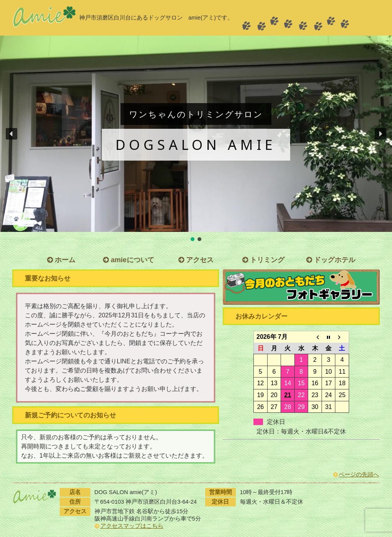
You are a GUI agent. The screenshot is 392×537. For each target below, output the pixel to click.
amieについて (128, 260)
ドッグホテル (331, 260)
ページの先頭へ (359, 475)
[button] (11, 134)
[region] (196, 139)
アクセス (196, 260)
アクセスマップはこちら (132, 526)
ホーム (61, 260)
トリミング (263, 260)
